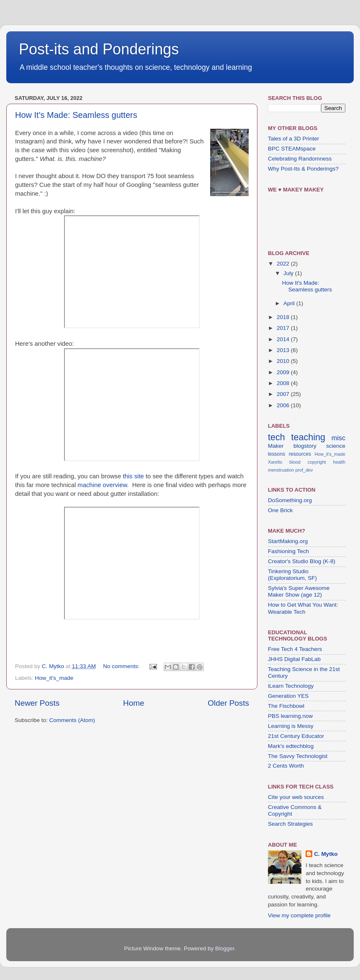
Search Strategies (290, 824)
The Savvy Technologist (298, 756)
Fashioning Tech (288, 551)
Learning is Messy (291, 726)
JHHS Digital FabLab (294, 659)
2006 (284, 405)
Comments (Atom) (72, 720)
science (336, 446)
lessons (276, 454)
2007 (284, 394)
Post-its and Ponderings (99, 49)
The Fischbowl (286, 706)
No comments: (122, 666)
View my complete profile (299, 915)
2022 (284, 264)
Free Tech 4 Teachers (295, 649)
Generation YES (288, 696)
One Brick (280, 510)
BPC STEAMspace (292, 149)
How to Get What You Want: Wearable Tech (303, 608)
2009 (284, 372)
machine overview (102, 485)
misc (338, 438)
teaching (308, 437)
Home (134, 703)
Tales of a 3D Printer (293, 139)
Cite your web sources (296, 797)
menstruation (281, 470)
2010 (284, 361)
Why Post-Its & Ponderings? (303, 169)
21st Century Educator (296, 736)
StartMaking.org (288, 541)
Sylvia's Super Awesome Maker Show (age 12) (299, 591)
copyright (317, 462)
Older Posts (228, 703)
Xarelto (275, 462)
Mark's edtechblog (291, 746)
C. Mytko (326, 854)
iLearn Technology (291, 686)
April (290, 303)
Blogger (225, 948)
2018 (284, 317)
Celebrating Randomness (300, 159)
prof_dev (304, 470)
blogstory (305, 446)
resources (300, 454)
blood (295, 462)
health (339, 462)
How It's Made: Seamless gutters (76, 115)
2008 (284, 383)
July (289, 273)
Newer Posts (37, 703)
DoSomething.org (290, 500)
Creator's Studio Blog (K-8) (302, 561)
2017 (284, 328)
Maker (276, 446)
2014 (284, 339)
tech (276, 437)
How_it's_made (54, 678)
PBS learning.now (290, 716)
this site (133, 476)
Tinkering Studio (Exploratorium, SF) (292, 575)
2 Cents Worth (286, 766)
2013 (284, 350)
